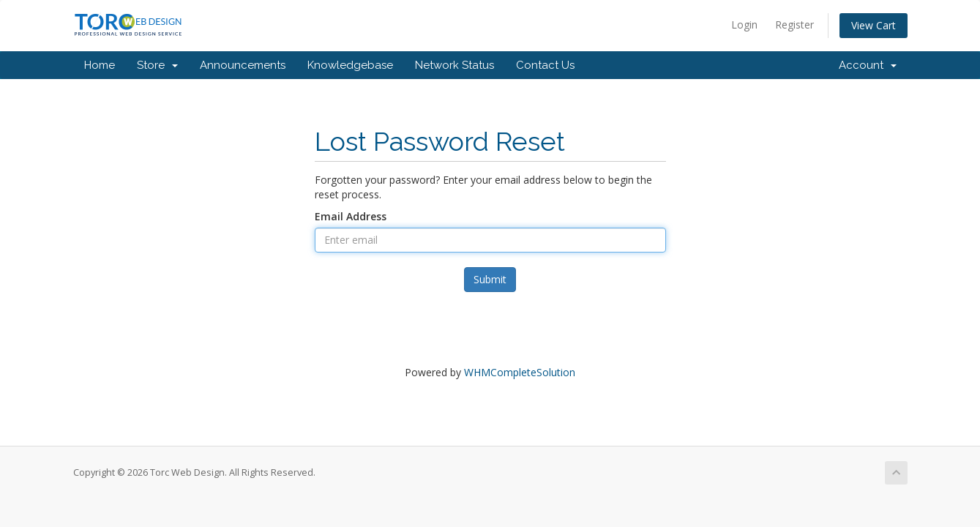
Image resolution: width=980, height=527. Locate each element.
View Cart (874, 25)
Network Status (455, 65)
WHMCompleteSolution (520, 372)
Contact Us (545, 65)
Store (157, 65)
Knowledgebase (350, 65)
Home (100, 65)
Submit (490, 279)
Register (794, 25)
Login (744, 25)
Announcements (243, 65)
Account (868, 65)
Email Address (351, 216)
